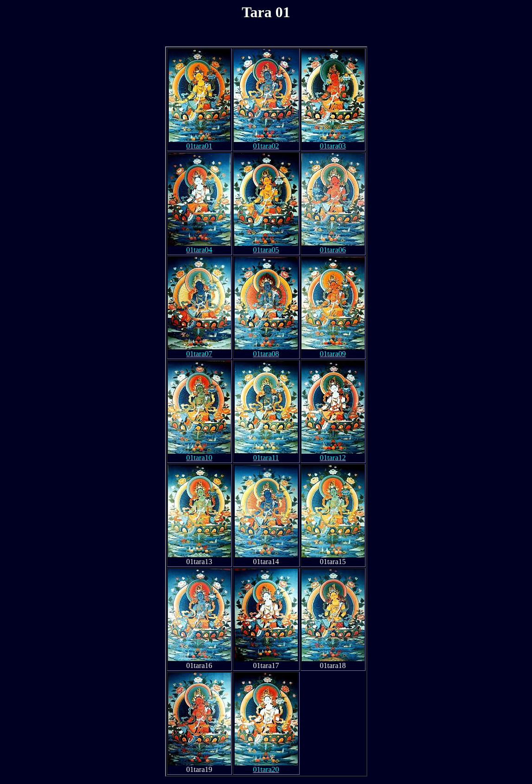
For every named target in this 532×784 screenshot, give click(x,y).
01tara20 (266, 766)
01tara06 (333, 247)
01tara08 (266, 350)
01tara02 (266, 143)
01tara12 (333, 454)
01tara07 (199, 350)
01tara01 (199, 143)
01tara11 (266, 454)
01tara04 (199, 247)
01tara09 (333, 350)
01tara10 (199, 454)
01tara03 (333, 143)
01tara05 (266, 247)
